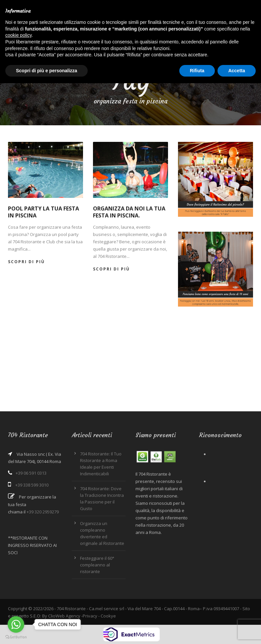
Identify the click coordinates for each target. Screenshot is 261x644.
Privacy (90, 616)
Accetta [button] (237, 71)
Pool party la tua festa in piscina (43, 212)
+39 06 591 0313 (31, 473)
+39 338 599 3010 (32, 485)
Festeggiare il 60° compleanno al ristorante (97, 565)
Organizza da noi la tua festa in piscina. (129, 212)
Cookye (108, 616)
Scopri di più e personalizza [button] (46, 71)
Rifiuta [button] (197, 71)
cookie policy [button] (18, 35)
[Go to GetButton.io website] (16, 637)
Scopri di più (26, 262)
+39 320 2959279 (43, 512)
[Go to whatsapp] (16, 624)
